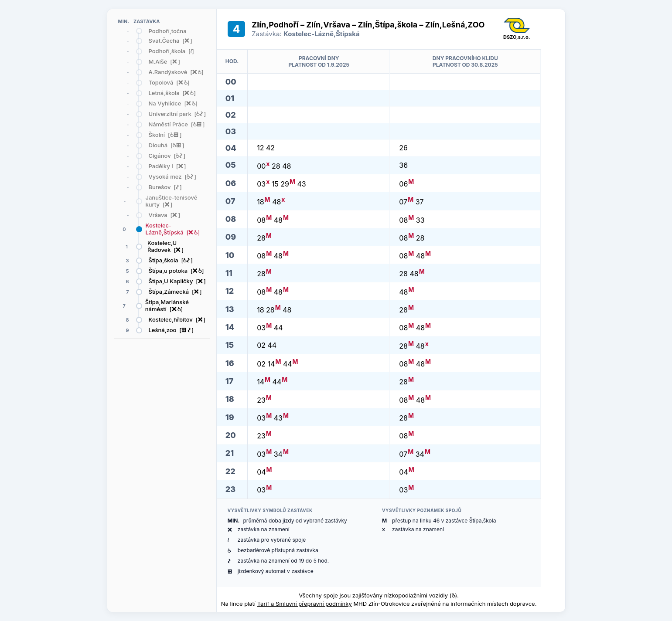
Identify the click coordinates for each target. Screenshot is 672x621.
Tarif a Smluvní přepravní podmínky (305, 604)
